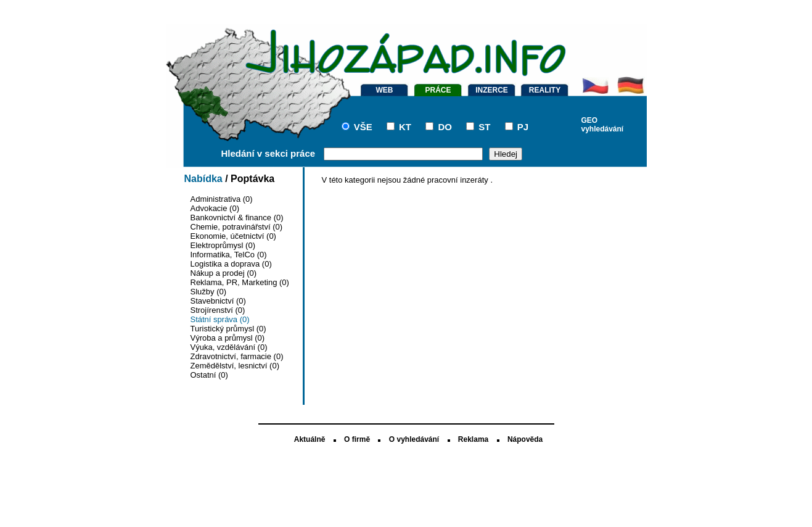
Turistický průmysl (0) (228, 329)
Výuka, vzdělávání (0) (229, 347)
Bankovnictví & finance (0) (237, 218)
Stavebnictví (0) (218, 301)
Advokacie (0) (215, 208)
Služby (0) (209, 292)
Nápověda (525, 439)
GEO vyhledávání (603, 124)
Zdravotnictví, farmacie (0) (237, 356)
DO (445, 127)
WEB (385, 90)
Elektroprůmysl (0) (223, 245)
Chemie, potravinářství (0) (237, 227)
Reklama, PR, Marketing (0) (240, 282)
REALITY (545, 90)
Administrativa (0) (222, 199)
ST (484, 127)
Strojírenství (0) (218, 310)
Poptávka (252, 179)
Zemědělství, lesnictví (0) (235, 366)
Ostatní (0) (209, 375)
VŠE (363, 127)
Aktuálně (310, 439)
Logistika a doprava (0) (231, 264)
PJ (523, 127)
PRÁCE (438, 90)
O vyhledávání (414, 439)
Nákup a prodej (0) (224, 273)
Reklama (473, 439)
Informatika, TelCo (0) (229, 255)
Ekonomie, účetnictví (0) (233, 236)
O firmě (357, 439)
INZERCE (492, 90)
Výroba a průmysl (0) (228, 338)
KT (405, 127)
